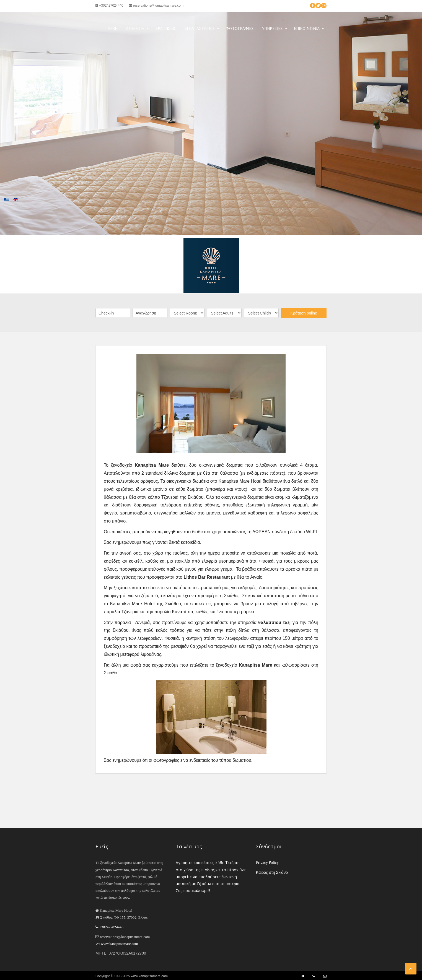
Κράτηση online (304, 313)
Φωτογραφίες (240, 28)
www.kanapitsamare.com (119, 944)
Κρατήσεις (166, 28)
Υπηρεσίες (272, 28)
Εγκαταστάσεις (200, 28)
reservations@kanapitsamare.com (156, 6)
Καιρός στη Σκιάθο (272, 872)
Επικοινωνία (307, 28)
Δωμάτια (135, 28)
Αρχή (113, 28)
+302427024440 (109, 6)
